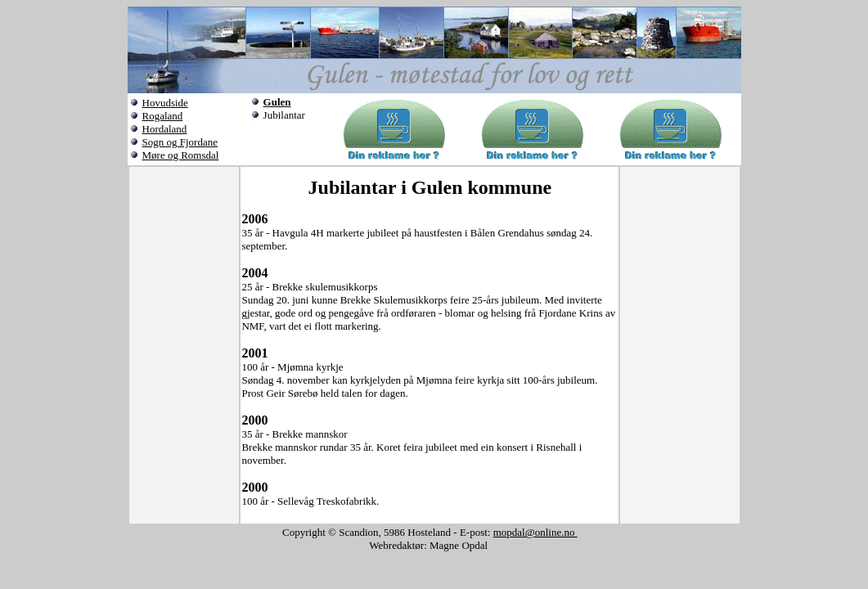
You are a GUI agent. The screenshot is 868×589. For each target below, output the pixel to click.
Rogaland (163, 116)
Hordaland (165, 129)
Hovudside (165, 103)
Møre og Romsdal (181, 155)
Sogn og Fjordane (180, 142)
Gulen (277, 102)
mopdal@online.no (535, 532)
